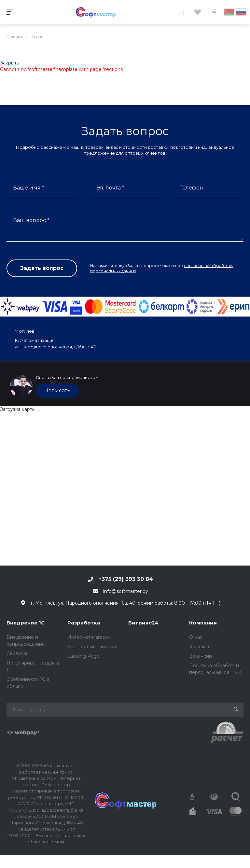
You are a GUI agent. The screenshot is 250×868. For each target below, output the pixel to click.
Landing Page (83, 656)
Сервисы (17, 653)
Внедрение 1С (26, 623)
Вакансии (201, 656)
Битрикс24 (143, 623)
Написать (57, 391)
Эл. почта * (110, 188)
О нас (196, 637)
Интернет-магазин (89, 637)
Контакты (200, 647)
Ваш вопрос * (31, 220)
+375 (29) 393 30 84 (126, 579)
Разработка (84, 623)
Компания (203, 623)
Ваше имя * (29, 188)
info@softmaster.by (126, 591)
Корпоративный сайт (92, 647)
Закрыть (9, 63)
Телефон (191, 188)
